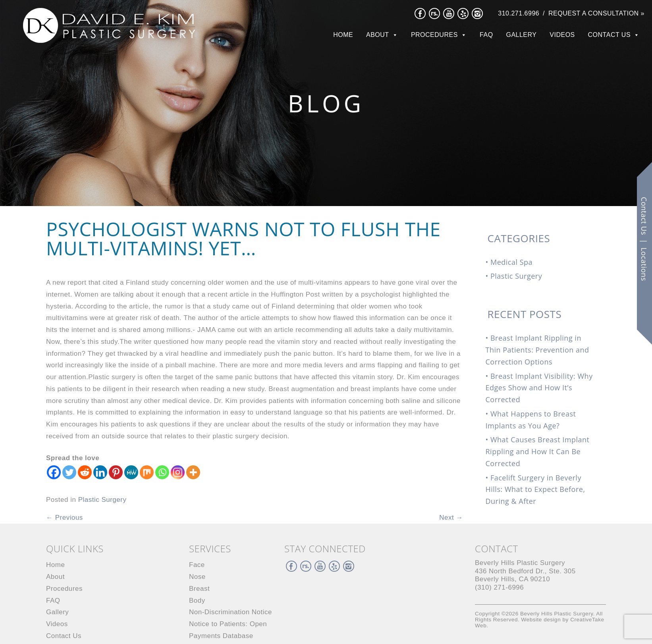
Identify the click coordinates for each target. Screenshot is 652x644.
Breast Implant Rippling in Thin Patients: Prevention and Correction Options (537, 350)
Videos (562, 35)
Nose (197, 577)
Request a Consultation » (596, 13)
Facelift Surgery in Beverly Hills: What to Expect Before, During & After (535, 490)
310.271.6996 (519, 13)
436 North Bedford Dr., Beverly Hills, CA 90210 (525, 571)
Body (197, 601)
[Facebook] (54, 472)
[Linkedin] (100, 472)
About (378, 35)
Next (451, 518)
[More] (193, 472)
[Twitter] (69, 472)
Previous (65, 518)
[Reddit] (85, 472)
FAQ (486, 35)
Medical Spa (511, 262)
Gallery (521, 35)
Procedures (434, 35)
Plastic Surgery (102, 500)
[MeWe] (131, 472)
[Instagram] (178, 472)
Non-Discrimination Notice (231, 612)
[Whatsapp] (162, 472)
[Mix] (147, 472)
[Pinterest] (116, 472)
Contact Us (610, 35)
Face (197, 565)
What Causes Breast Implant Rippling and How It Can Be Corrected (538, 451)
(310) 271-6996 (499, 587)
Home (343, 35)
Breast (199, 589)
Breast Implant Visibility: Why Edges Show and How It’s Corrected (539, 388)
